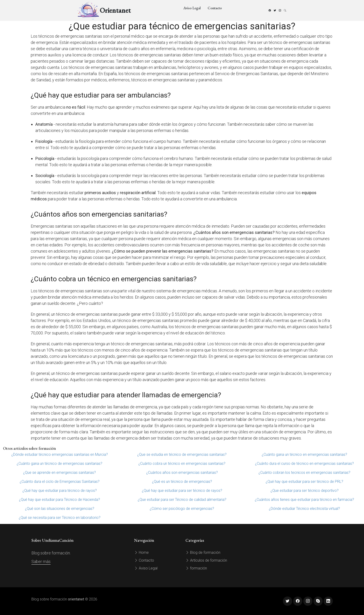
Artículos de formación (206, 560)
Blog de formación (203, 552)
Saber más (41, 561)
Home (141, 552)
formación (196, 568)
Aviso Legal (192, 8)
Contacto (215, 8)
